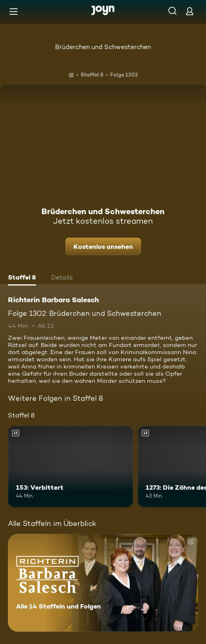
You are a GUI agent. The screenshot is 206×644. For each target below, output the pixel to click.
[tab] (22, 278)
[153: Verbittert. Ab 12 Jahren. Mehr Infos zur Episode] (70, 467)
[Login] (190, 11)
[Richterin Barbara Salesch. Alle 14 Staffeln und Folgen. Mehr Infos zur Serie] (103, 583)
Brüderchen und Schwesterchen (103, 47)
